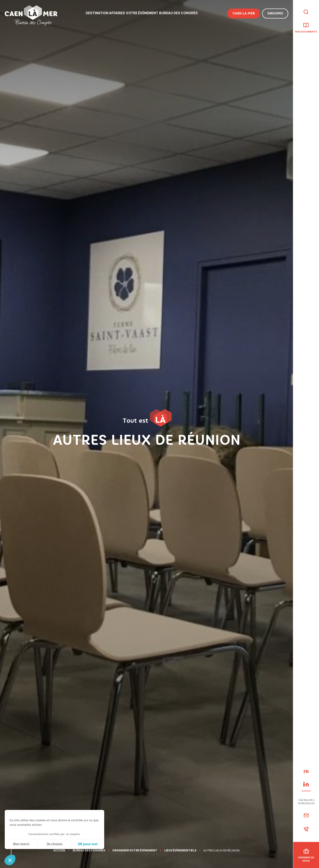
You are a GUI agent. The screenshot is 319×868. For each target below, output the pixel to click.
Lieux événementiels (180, 850)
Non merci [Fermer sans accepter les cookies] (21, 844)
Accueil (59, 850)
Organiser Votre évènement (135, 850)
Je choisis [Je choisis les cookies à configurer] (54, 844)
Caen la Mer (244, 13)
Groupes (275, 13)
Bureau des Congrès (89, 850)
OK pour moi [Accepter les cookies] (88, 844)
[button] (10, 860)
